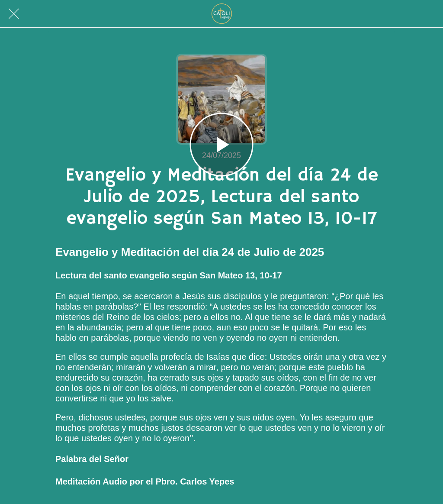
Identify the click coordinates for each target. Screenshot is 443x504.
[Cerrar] (14, 14)
